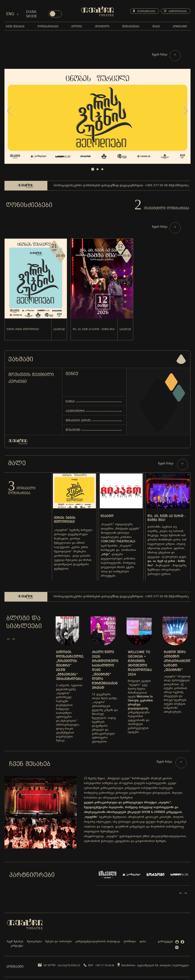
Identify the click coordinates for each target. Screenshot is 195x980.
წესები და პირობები (59, 942)
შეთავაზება (34, 942)
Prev (9, 111)
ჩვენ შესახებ (15, 942)
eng (13, 14)
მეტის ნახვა (164, 55)
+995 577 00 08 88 (105, 965)
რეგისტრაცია (144, 11)
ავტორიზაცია (175, 11)
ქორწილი (130, 942)
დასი (143, 942)
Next (186, 111)
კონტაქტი (17, 946)
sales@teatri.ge (69, 965)
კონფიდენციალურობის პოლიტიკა (98, 942)
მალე (17, 463)
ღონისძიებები (29, 205)
